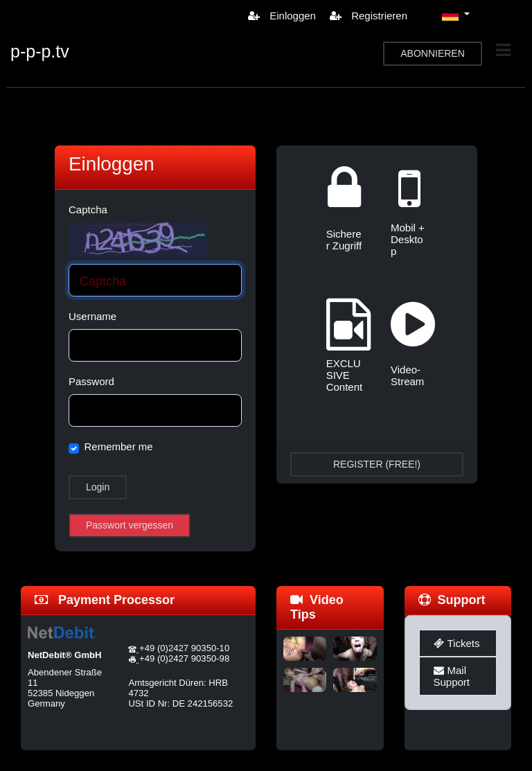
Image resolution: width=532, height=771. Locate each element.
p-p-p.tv (40, 51)
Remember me (119, 446)
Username (92, 316)
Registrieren (369, 16)
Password (91, 381)
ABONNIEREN (433, 53)
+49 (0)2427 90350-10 (184, 648)
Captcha (88, 210)
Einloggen (282, 16)
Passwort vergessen (130, 525)
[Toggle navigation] (503, 50)
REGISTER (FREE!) (377, 464)
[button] (456, 15)
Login (98, 487)
